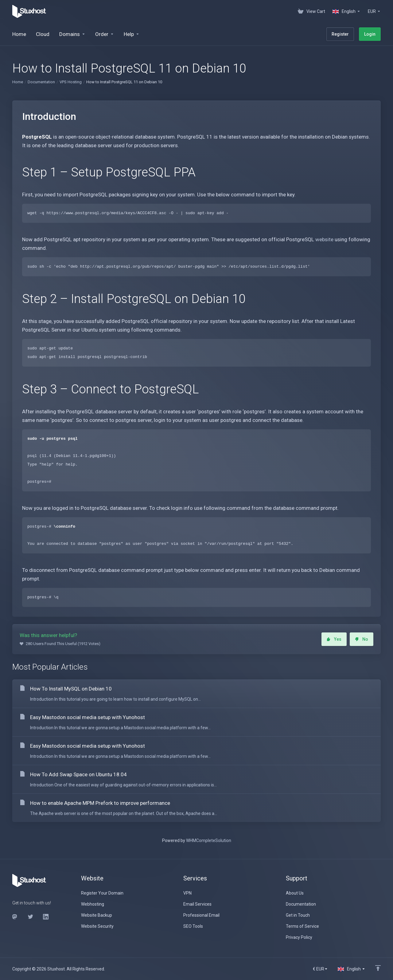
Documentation (41, 82)
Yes (334, 639)
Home (18, 82)
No (362, 639)
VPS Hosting (71, 82)
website (324, 239)
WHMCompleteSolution (209, 840)
